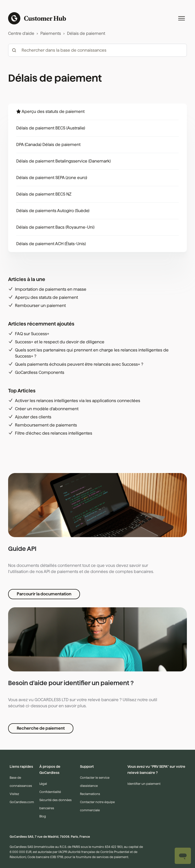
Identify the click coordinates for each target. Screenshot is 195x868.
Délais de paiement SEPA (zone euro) (52, 178)
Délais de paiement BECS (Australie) (51, 128)
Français (25, 848)
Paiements (51, 33)
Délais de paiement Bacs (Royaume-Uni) (55, 227)
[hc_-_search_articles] (97, 50)
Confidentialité (50, 751)
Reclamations (90, 753)
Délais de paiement (86, 33)
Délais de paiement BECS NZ (44, 194)
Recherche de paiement (41, 688)
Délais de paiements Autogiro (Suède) (53, 211)
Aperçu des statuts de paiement (53, 112)
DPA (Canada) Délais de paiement (48, 145)
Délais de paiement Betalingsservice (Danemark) (63, 161)
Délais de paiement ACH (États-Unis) (51, 244)
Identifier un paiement (144, 743)
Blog (43, 776)
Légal (43, 743)
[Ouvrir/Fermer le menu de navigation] (182, 18)
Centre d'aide (21, 33)
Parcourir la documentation (44, 553)
